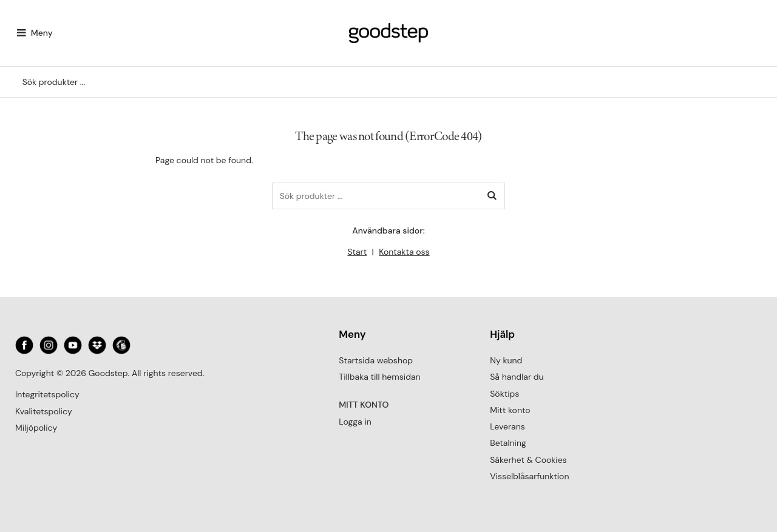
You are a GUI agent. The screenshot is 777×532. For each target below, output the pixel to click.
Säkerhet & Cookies (528, 460)
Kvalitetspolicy (44, 411)
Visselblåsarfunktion (529, 476)
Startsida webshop (376, 360)
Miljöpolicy (36, 428)
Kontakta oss (404, 252)
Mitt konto (510, 410)
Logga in (355, 422)
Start (357, 252)
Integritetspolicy (47, 394)
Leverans (507, 426)
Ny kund (506, 360)
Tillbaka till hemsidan (379, 377)
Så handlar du (517, 377)
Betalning (508, 443)
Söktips (504, 394)
